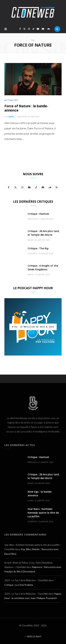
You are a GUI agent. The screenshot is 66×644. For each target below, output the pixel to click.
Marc (12, 117)
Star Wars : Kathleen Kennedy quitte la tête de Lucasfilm (43, 513)
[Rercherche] (57, 29)
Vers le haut (33, 637)
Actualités (11, 100)
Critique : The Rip (38, 248)
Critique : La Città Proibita (19, 585)
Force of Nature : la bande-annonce (26, 108)
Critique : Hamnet (38, 214)
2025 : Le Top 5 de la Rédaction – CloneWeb (26, 580)
